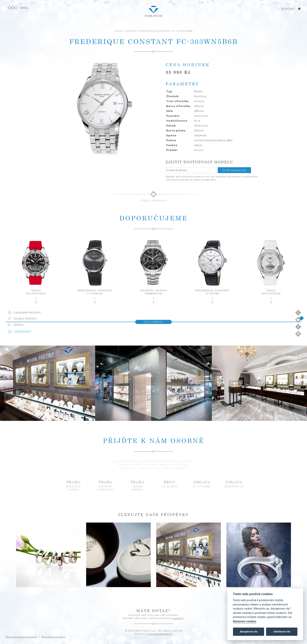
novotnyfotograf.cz (160, 634)
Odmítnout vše (282, 632)
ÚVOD (118, 31)
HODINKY (131, 31)
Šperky (19, 325)
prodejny (178, 618)
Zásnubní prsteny (27, 313)
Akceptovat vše (249, 632)
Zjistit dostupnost (234, 170)
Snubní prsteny (26, 319)
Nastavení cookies (245, 621)
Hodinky (23, 331)
